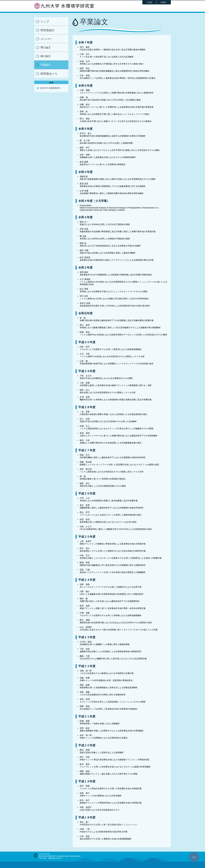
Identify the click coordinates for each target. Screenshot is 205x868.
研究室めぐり (49, 74)
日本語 (150, 2)
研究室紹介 (48, 30)
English (164, 2)
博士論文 (46, 47)
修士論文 (46, 56)
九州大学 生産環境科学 (50, 88)
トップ (45, 22)
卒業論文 (46, 65)
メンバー (46, 39)
